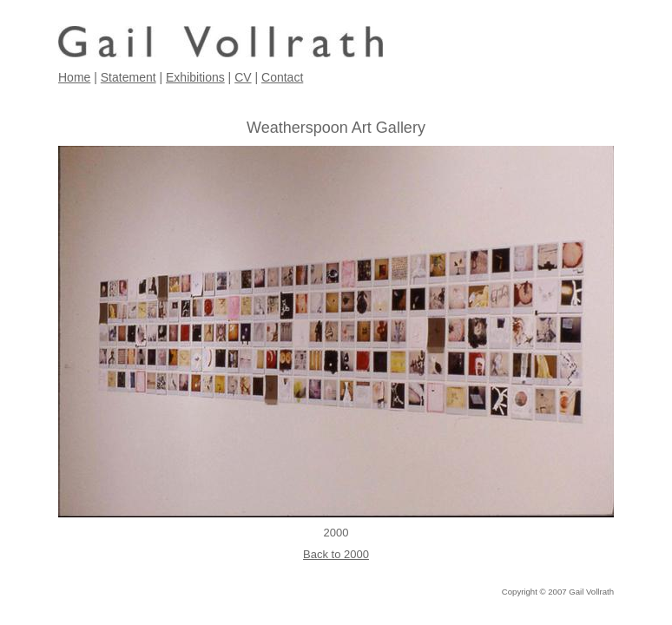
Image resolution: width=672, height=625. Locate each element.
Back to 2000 (336, 554)
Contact (282, 77)
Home (74, 77)
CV (243, 77)
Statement (128, 77)
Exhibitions (195, 77)
